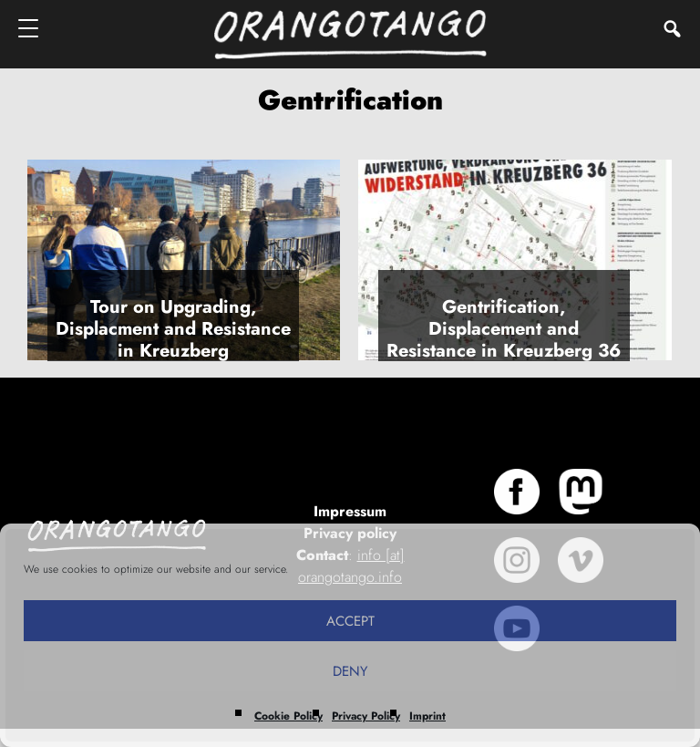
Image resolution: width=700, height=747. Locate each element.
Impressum (350, 511)
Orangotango (350, 34)
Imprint (427, 716)
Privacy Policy (366, 716)
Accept (350, 621)
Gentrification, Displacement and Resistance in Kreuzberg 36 (504, 329)
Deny (350, 671)
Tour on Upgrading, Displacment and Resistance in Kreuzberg (173, 329)
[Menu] (30, 28)
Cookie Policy (288, 716)
